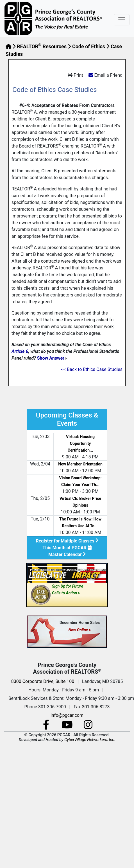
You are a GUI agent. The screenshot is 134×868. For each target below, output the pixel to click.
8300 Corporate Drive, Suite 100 (43, 681)
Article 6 (20, 351)
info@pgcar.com (67, 715)
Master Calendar (67, 554)
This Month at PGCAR (67, 548)
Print (75, 75)
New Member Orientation (80, 464)
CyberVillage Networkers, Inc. (90, 740)
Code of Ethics (89, 46)
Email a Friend (108, 75)
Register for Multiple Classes (67, 541)
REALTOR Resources (42, 46)
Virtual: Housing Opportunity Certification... (80, 443)
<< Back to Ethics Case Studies (92, 369)
